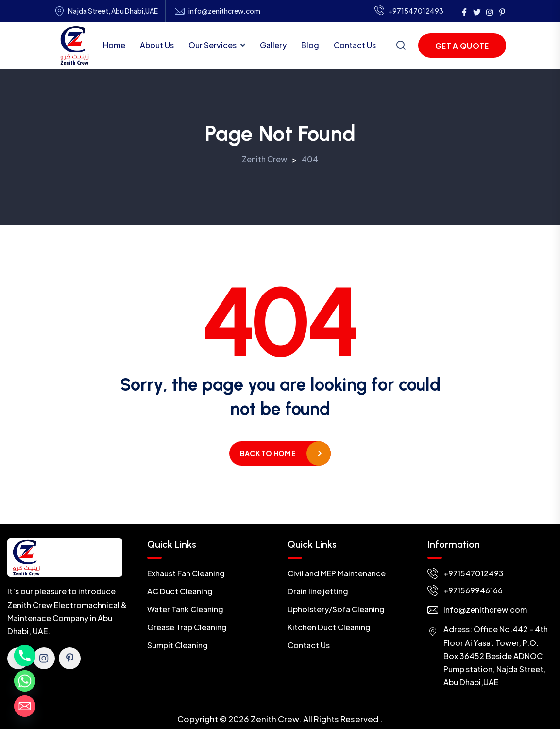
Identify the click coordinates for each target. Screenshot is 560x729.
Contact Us (355, 45)
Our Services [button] (212, 45)
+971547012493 (409, 11)
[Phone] (25, 656)
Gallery (273, 45)
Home (114, 45)
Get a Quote (462, 45)
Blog (310, 45)
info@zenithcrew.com (224, 11)
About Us (157, 45)
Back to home (268, 453)
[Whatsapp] (25, 681)
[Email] (25, 706)
